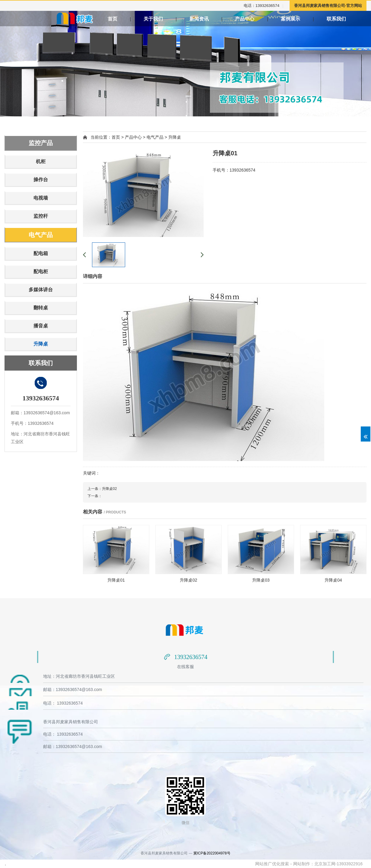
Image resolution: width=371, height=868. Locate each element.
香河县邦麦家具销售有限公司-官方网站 (328, 6)
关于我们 (153, 19)
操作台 (41, 180)
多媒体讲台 (41, 290)
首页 (113, 19)
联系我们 (348, 19)
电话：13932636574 (262, 6)
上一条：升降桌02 (102, 489)
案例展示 (295, 19)
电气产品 (41, 235)
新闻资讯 (199, 19)
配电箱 (41, 253)
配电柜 (41, 271)
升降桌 (41, 344)
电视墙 (41, 198)
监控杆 (41, 216)
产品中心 (246, 19)
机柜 (41, 161)
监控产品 (41, 143)
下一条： (95, 496)
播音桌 (41, 326)
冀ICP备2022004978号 (212, 853)
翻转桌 (41, 308)
